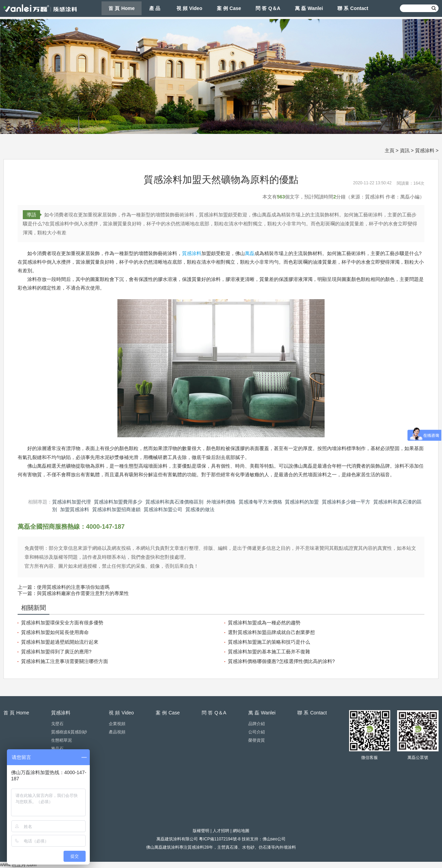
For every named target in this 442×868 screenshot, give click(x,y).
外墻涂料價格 (221, 502)
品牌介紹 (257, 724)
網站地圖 (241, 831)
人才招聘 (221, 831)
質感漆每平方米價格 (260, 502)
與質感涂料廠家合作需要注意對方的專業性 (83, 593)
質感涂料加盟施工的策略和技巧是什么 (269, 642)
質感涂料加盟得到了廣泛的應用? (56, 652)
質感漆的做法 (200, 509)
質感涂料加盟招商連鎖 (116, 509)
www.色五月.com (18, 865)
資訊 (405, 150)
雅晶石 (57, 749)
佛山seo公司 (274, 839)
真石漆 (232, 847)
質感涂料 (425, 150)
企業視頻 (117, 724)
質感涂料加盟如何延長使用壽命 (55, 632)
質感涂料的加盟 (302, 502)
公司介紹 (257, 732)
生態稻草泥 (61, 740)
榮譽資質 (257, 740)
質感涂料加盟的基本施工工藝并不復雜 (269, 652)
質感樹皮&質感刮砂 (69, 732)
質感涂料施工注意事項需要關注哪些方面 (65, 661)
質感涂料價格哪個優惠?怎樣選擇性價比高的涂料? (281, 661)
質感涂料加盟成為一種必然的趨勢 (264, 623)
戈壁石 (57, 724)
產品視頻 (117, 732)
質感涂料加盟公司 (163, 509)
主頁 (390, 150)
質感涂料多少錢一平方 (346, 502)
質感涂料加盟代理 (71, 502)
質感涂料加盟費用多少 (118, 502)
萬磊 (250, 253)
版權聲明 (201, 831)
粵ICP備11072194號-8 (220, 839)
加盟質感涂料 (75, 509)
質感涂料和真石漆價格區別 (174, 502)
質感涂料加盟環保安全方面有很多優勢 (62, 623)
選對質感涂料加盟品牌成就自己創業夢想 (271, 632)
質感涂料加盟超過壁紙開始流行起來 (60, 642)
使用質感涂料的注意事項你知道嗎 (73, 587)
